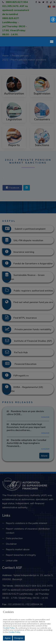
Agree (8, 638)
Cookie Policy (9, 628)
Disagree (19, 638)
